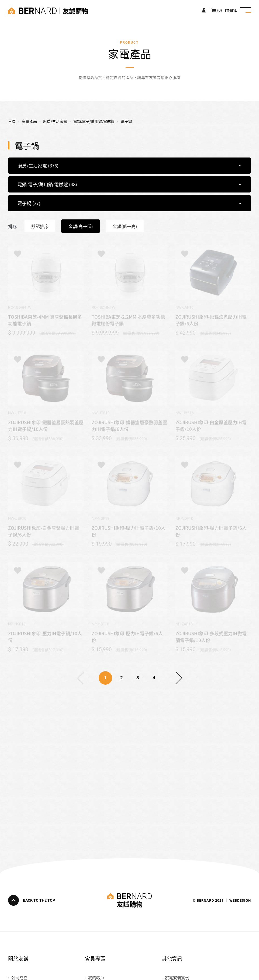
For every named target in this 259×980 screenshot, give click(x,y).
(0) (220, 10)
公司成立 (19, 977)
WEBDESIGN (240, 900)
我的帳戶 (96, 977)
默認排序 (40, 226)
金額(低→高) (125, 226)
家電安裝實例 (177, 977)
